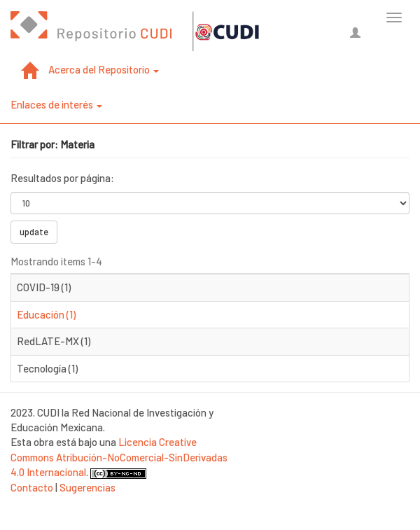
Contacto (32, 487)
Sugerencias (87, 487)
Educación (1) (46, 314)
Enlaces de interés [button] (56, 104)
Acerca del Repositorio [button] (104, 69)
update (34, 232)
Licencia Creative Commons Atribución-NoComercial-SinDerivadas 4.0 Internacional (119, 457)
